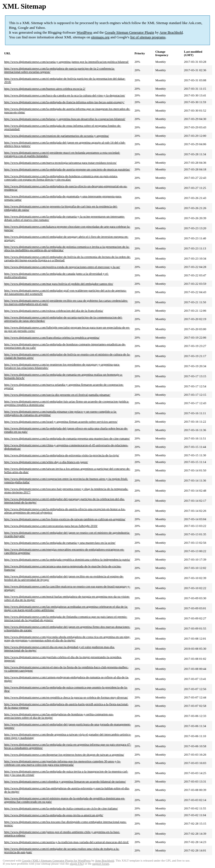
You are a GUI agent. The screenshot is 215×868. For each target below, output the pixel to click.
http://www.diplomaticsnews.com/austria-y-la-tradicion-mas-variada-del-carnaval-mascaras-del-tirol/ (66, 842)
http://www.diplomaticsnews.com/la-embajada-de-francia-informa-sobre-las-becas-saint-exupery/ (64, 102)
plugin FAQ (77, 864)
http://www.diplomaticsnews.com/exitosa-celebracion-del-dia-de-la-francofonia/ (54, 311)
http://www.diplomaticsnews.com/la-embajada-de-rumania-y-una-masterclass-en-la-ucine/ (60, 543)
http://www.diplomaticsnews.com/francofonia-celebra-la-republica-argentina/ (52, 337)
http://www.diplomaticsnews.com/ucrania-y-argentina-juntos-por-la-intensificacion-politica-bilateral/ (66, 62)
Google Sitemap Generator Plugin (129, 32)
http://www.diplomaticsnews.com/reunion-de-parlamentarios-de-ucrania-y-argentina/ (57, 136)
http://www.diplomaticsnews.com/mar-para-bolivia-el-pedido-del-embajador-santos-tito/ (59, 284)
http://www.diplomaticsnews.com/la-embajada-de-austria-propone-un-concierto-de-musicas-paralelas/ (67, 169)
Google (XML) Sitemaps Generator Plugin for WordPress (56, 861)
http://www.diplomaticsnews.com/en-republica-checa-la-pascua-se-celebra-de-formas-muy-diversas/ (66, 697)
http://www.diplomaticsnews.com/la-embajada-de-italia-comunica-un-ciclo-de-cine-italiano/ (61, 808)
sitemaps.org (100, 37)
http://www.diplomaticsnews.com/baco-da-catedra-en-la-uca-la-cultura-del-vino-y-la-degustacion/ (65, 95)
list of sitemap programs (148, 37)
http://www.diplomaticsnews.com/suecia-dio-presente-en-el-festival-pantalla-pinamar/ (57, 395)
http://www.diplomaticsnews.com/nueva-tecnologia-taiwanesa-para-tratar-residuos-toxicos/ (60, 163)
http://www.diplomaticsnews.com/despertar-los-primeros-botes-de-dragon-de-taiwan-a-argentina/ (64, 754)
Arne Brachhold (171, 32)
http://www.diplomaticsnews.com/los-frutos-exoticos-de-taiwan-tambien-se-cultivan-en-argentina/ (65, 519)
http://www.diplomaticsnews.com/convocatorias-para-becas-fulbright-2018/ (51, 526)
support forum (101, 864)
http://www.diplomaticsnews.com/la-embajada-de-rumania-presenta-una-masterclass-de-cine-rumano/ (67, 438)
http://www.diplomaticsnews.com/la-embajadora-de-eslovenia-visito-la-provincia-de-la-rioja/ (62, 455)
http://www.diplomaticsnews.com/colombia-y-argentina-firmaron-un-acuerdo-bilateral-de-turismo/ (65, 781)
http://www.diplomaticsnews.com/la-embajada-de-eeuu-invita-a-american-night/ (54, 815)
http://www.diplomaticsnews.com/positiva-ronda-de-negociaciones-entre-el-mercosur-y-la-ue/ (62, 267)
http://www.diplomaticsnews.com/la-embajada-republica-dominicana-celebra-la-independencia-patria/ (67, 559)
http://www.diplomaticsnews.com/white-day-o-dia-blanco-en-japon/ (46, 462)
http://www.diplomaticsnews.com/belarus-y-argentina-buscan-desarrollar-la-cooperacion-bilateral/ (65, 119)
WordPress (85, 32)
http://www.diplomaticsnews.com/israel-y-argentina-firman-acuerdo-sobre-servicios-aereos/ (61, 422)
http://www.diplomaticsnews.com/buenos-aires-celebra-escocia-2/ (45, 89)
